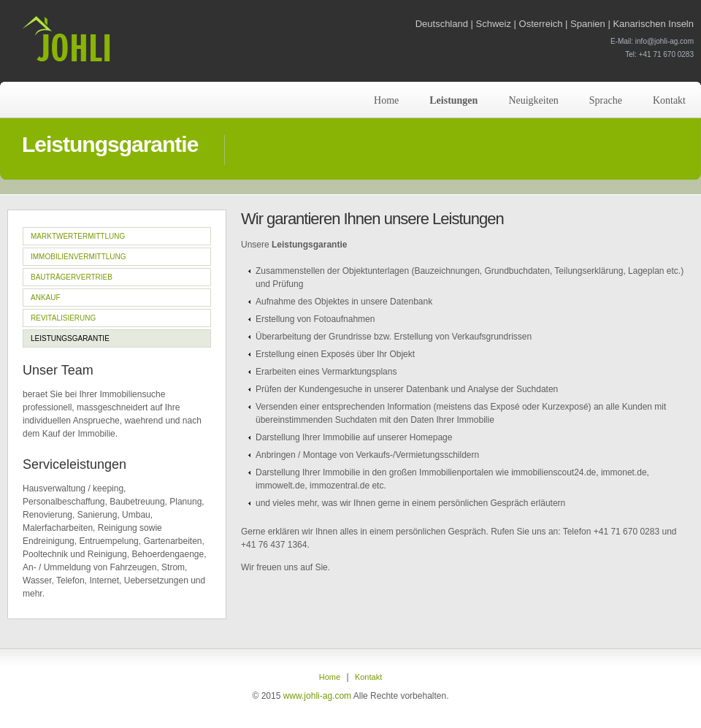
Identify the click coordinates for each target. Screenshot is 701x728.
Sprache (606, 100)
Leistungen (453, 100)
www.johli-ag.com (317, 696)
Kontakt (669, 100)
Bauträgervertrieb (72, 277)
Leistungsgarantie (70, 338)
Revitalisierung (63, 318)
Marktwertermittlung (78, 236)
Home (386, 100)
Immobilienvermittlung (78, 257)
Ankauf (46, 298)
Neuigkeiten (533, 100)
